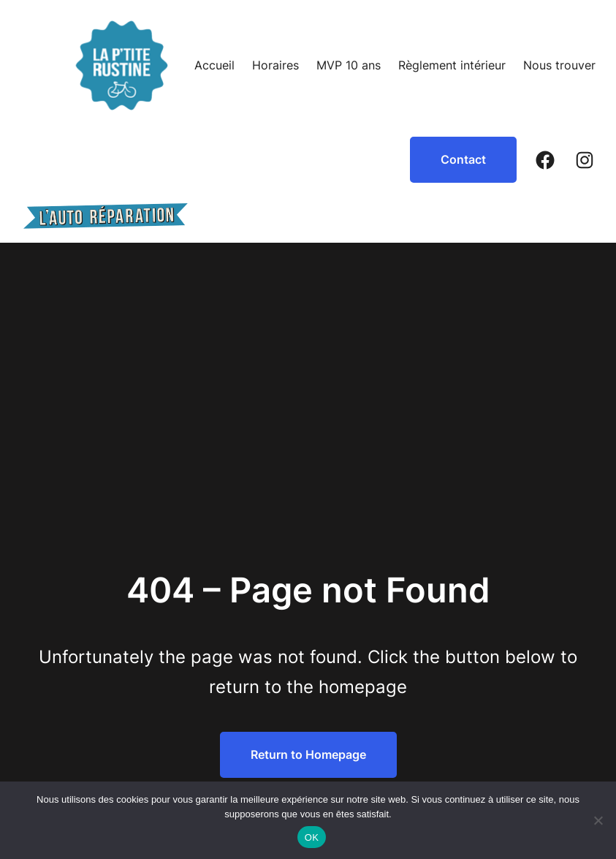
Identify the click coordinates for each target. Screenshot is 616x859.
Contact (463, 159)
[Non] (598, 820)
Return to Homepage (308, 754)
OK (312, 837)
